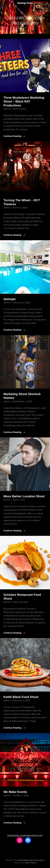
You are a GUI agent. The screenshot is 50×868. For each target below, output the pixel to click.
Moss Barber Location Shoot (24, 496)
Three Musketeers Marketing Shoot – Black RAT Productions (24, 101)
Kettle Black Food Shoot (21, 697)
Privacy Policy (39, 860)
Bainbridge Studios (26, 860)
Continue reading (14, 136)
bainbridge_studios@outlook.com (25, 835)
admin (7, 109)
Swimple (10, 299)
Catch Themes (31, 863)
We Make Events (15, 792)
